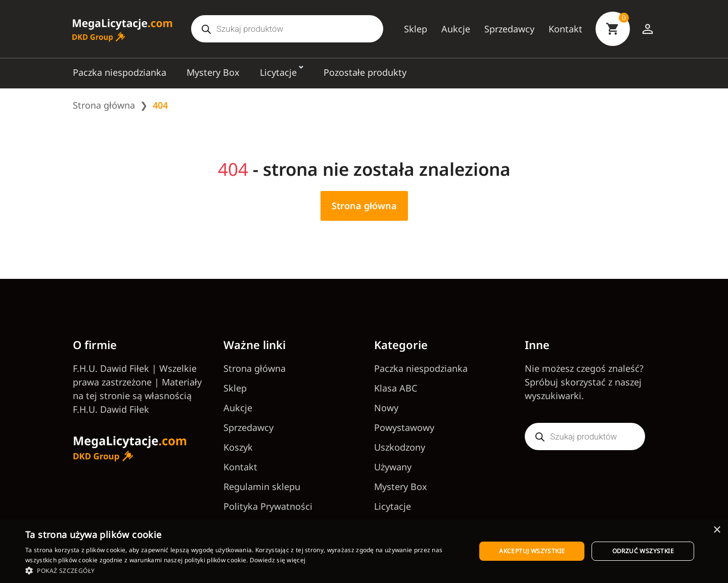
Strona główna (104, 105)
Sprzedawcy (509, 29)
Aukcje (456, 29)
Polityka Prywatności (268, 506)
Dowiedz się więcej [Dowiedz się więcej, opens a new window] (278, 560)
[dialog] (364, 551)
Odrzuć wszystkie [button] (643, 551)
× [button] (717, 530)
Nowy (386, 408)
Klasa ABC (396, 388)
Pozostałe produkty (365, 72)
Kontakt (565, 29)
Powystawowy (404, 427)
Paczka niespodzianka (120, 72)
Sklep (416, 29)
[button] (244, 570)
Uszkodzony (400, 447)
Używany (393, 467)
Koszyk (238, 447)
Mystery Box (213, 72)
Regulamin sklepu (262, 487)
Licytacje (278, 72)
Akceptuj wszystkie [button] (532, 551)
